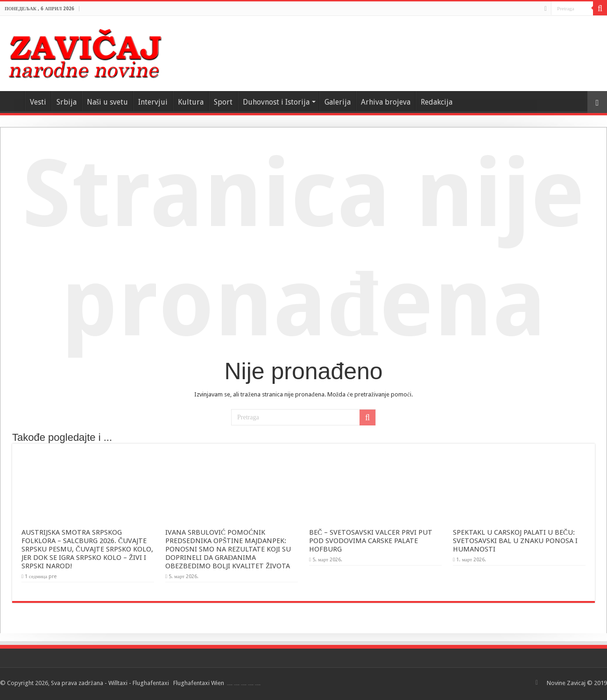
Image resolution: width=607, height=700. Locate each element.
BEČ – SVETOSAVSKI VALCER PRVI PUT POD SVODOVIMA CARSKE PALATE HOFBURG (371, 541)
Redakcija (437, 102)
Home (12, 101)
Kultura (191, 102)
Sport (223, 102)
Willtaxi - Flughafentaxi (139, 683)
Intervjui (153, 102)
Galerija (338, 102)
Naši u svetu (107, 102)
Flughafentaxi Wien (199, 683)
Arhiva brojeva (386, 102)
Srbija (67, 102)
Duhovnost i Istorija (276, 102)
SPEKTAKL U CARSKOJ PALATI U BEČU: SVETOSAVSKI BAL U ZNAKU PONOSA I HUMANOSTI (515, 541)
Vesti (38, 102)
